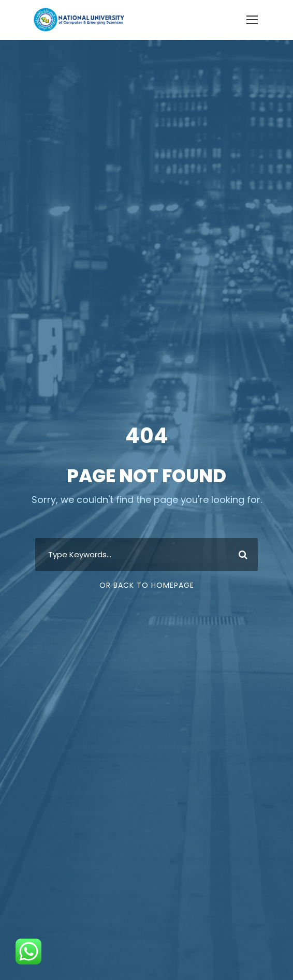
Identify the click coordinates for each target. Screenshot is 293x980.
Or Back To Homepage (147, 585)
